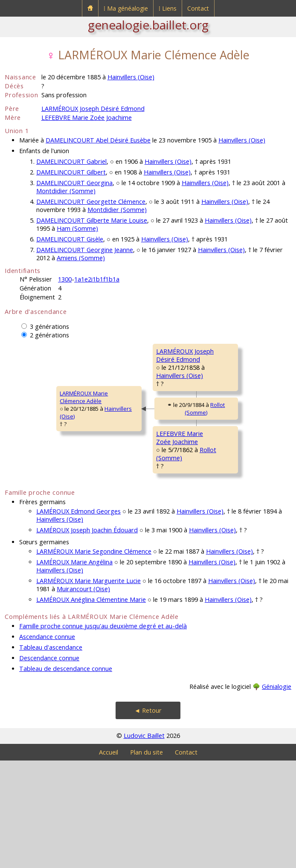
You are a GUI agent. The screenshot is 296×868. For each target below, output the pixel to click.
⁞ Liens (168, 8)
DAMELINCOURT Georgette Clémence (91, 202)
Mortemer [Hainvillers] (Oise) (237, 437)
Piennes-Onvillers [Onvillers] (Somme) (242, 554)
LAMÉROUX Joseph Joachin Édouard (87, 637)
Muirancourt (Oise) (83, 696)
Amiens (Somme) (81, 258)
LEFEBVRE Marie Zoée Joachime (87, 118)
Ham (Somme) (77, 228)
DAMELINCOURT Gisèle (70, 239)
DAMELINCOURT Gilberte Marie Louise (92, 220)
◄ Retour (148, 818)
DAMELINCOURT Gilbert (71, 172)
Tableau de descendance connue (66, 776)
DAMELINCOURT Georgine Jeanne (85, 250)
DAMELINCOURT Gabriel (71, 161)
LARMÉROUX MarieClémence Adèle (34, 451)
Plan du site (147, 860)
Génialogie (277, 794)
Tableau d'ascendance (51, 755)
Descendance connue (49, 765)
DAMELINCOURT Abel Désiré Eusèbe (98, 140)
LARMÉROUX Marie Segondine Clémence (94, 659)
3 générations (49, 327)
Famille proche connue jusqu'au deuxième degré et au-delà (103, 733)
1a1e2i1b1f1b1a (97, 279)
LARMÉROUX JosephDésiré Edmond (133, 388)
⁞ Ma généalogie (126, 8)
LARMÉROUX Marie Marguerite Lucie (89, 688)
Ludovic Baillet (144, 843)
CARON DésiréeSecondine (225, 539)
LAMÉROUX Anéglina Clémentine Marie (91, 707)
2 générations (49, 335)
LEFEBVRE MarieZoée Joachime (128, 517)
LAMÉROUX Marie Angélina (74, 669)
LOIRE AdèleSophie (220, 421)
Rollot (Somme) (157, 464)
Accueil (109, 860)
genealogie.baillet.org (148, 25)
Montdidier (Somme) (66, 191)
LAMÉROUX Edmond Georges (78, 619)
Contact (198, 8)
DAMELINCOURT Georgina (74, 183)
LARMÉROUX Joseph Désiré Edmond (93, 109)
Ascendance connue (47, 744)
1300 (65, 279)
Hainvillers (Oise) (131, 77)
